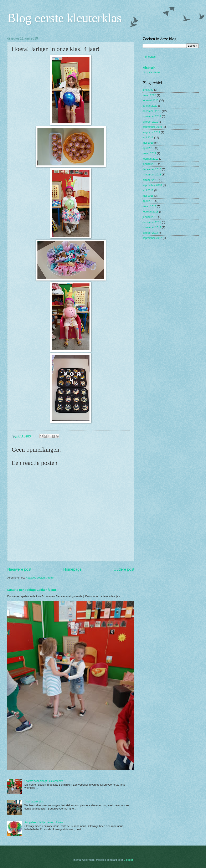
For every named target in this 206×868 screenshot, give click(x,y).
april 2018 (148, 201)
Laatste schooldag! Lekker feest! (32, 590)
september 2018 (152, 185)
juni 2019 (148, 137)
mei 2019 (148, 143)
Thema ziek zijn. (34, 802)
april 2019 (148, 148)
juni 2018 (148, 190)
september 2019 (152, 127)
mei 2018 (148, 196)
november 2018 (152, 174)
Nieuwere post (19, 569)
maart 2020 (149, 95)
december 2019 (152, 111)
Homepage (72, 569)
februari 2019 (150, 159)
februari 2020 (150, 100)
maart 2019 (149, 153)
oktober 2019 (150, 122)
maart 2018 (149, 206)
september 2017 (152, 238)
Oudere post (124, 569)
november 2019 (152, 116)
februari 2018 (150, 212)
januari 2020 (150, 106)
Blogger (128, 860)
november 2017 (152, 227)
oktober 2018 (150, 180)
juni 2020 (148, 90)
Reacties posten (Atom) (40, 578)
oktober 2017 (150, 233)
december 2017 (152, 222)
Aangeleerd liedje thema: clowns (44, 822)
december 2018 (152, 169)
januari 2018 (150, 217)
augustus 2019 (151, 132)
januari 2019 (150, 164)
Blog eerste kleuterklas (65, 18)
